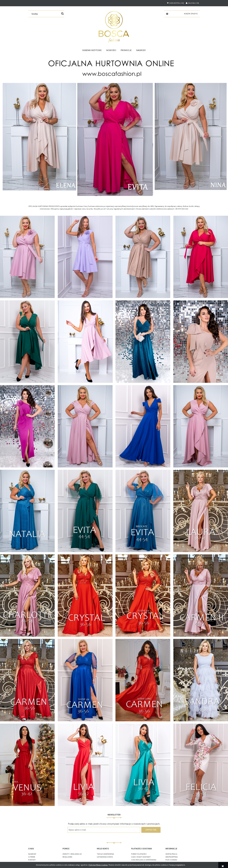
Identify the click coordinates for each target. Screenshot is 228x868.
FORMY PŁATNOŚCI (139, 854)
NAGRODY (32, 854)
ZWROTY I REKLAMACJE (72, 854)
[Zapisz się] (151, 830)
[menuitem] (92, 50)
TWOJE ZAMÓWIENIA (105, 854)
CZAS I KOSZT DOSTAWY (141, 857)
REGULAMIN (67, 857)
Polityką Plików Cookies (98, 865)
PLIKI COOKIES (171, 860)
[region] (114, 127)
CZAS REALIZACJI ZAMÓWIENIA (144, 860)
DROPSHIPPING (172, 857)
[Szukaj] (63, 14)
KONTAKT (32, 860)
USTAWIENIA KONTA (105, 857)
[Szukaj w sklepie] (45, 14)
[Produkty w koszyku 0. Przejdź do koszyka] (191, 14)
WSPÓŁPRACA (171, 854)
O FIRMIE (32, 857)
